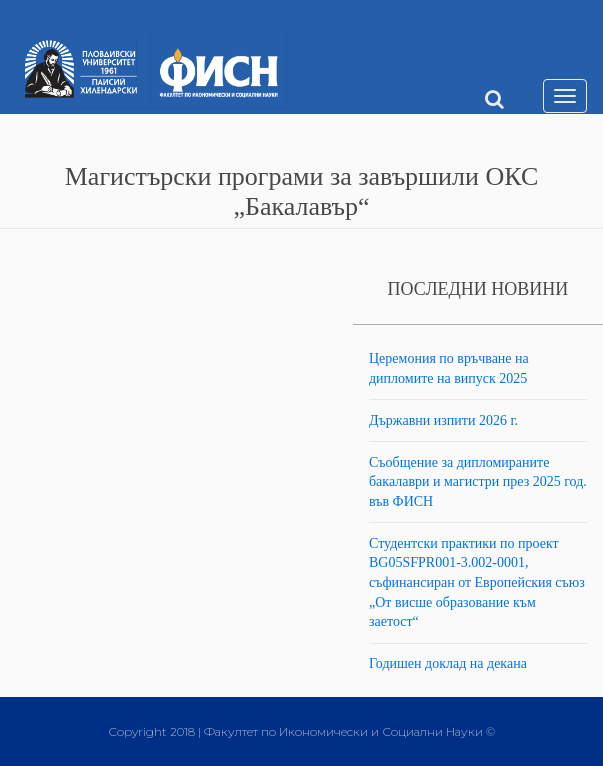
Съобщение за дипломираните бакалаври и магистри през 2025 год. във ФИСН (478, 482)
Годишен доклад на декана (448, 663)
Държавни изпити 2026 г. (443, 420)
